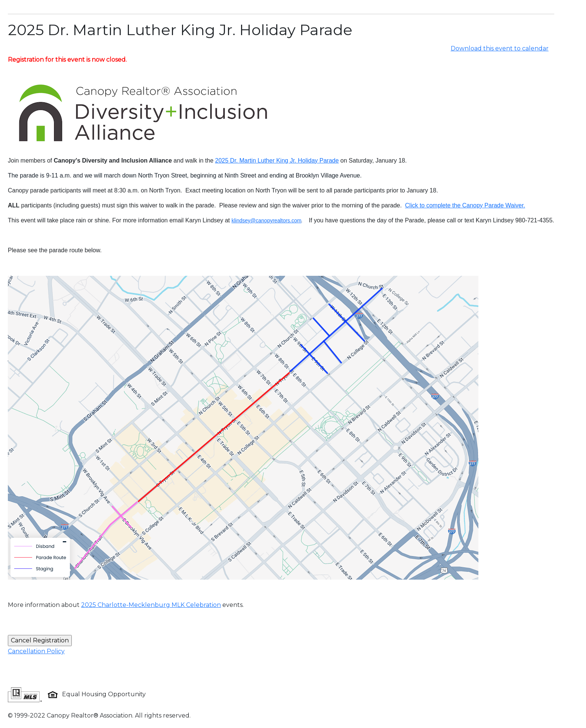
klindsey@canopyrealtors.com (267, 220)
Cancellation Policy (36, 651)
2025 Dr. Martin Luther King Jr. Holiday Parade (277, 161)
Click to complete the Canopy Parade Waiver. (465, 205)
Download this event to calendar (500, 48)
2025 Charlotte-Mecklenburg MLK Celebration (151, 605)
